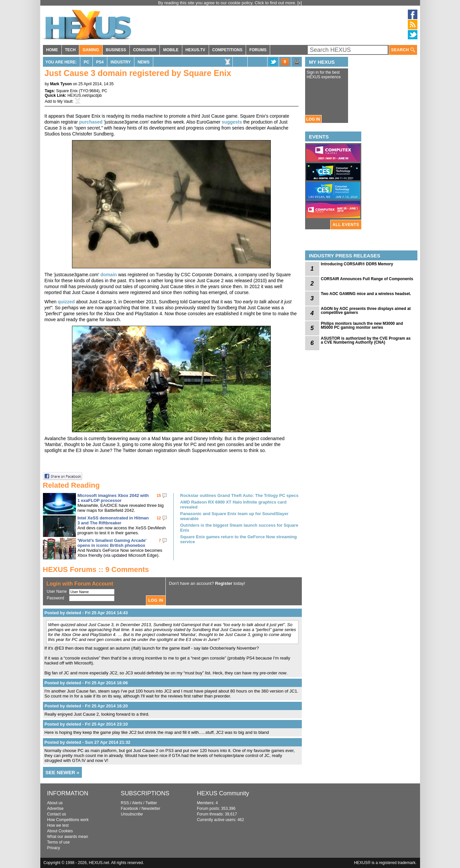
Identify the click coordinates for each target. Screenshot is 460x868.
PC (86, 62)
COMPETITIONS (227, 50)
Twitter (151, 803)
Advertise (55, 809)
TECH (71, 50)
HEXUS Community (223, 793)
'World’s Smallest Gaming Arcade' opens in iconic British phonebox (112, 543)
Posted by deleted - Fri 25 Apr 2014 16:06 (86, 683)
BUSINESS (116, 50)
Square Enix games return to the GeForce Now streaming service (239, 539)
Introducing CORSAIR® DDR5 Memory (357, 264)
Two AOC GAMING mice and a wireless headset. (366, 294)
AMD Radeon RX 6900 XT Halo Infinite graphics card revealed (233, 505)
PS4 (100, 62)
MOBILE (171, 50)
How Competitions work (68, 820)
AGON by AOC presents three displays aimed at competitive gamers (366, 311)
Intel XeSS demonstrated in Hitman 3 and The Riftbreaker (113, 520)
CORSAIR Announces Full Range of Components (367, 279)
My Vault (65, 101)
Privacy (54, 848)
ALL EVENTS (346, 225)
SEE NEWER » (63, 772)
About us (55, 803)
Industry (121, 62)
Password (56, 598)
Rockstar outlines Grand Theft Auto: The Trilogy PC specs (240, 495)
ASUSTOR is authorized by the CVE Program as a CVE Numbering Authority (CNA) (366, 340)
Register (224, 583)
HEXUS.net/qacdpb (85, 95)
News (144, 62)
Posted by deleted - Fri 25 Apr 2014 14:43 (86, 613)
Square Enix (67, 91)
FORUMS (258, 50)
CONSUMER (145, 50)
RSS (125, 803)
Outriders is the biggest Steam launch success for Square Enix (239, 528)
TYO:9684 (89, 91)
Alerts (137, 803)
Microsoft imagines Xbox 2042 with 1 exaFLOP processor (113, 498)
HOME (52, 50)
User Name (57, 591)
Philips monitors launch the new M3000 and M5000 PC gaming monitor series (362, 325)
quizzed (66, 302)
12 (159, 518)
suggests (232, 122)
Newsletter (151, 809)
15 (159, 496)
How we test (58, 825)
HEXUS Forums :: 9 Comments (96, 569)
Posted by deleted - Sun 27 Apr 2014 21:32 (88, 742)
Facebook (130, 809)
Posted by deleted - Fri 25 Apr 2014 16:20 (86, 706)
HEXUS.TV (195, 50)
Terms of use (59, 842)
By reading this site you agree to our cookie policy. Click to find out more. (228, 3)
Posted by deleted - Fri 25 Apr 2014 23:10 (86, 724)
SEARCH (403, 50)
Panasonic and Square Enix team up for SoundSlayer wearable (234, 516)
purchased (91, 122)
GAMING (91, 50)
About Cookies (60, 831)
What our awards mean (68, 837)
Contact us (57, 814)
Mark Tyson (61, 84)
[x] (300, 3)
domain (109, 275)
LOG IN (313, 119)
